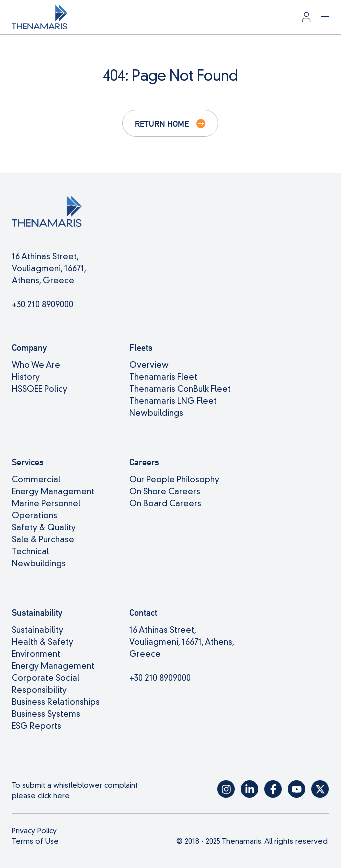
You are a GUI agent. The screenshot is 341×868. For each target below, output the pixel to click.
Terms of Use (35, 841)
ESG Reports (37, 726)
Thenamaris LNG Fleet (173, 401)
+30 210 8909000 (43, 305)
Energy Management (53, 491)
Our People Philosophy (174, 479)
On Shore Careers (165, 491)
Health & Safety (43, 642)
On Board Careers (165, 503)
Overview (149, 365)
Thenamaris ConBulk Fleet (180, 389)
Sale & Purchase (43, 539)
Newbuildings (156, 413)
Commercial (36, 479)
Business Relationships (56, 702)
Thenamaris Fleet (163, 377)
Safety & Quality (44, 527)
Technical (30, 551)
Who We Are (36, 365)
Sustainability (38, 630)
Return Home (162, 124)
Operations (35, 515)
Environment (36, 654)
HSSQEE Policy (40, 389)
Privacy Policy (34, 831)
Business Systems (46, 714)
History (26, 377)
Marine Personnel (46, 503)
